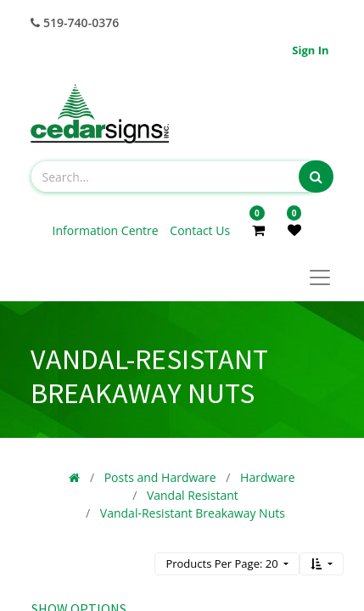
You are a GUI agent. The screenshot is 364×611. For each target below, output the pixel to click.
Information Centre (107, 230)
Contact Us (200, 230)
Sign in (310, 50)
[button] (322, 564)
